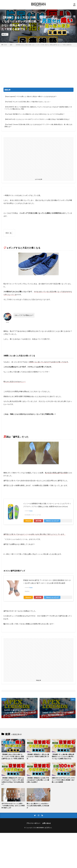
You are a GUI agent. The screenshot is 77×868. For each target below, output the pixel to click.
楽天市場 (38, 521)
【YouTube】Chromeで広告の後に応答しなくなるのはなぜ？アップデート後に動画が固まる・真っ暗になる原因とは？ (38, 125)
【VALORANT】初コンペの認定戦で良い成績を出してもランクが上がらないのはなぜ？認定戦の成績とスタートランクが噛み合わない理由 (38, 108)
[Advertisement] (38, 67)
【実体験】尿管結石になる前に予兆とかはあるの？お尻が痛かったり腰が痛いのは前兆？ (38, 780)
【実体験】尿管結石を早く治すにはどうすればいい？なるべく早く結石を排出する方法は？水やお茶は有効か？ (13, 781)
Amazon (28, 521)
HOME (5, 45)
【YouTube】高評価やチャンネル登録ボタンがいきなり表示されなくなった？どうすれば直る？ (35, 114)
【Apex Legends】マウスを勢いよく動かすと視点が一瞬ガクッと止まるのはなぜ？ (31, 96)
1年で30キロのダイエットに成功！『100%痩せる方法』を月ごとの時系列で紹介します (13, 806)
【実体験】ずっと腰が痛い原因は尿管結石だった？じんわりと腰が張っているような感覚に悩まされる (63, 756)
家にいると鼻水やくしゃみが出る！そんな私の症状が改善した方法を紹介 (38, 806)
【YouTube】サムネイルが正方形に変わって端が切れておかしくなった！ (28, 102)
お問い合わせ (47, 823)
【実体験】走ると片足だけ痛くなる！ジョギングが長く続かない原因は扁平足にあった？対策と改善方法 (43, 45)
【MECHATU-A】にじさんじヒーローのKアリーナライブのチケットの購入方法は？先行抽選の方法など (37, 119)
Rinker (31, 511)
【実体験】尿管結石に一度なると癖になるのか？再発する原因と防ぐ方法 (38, 756)
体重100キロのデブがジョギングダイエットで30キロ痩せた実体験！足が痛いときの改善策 (63, 780)
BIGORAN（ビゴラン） (45, 828)
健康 (5, 34)
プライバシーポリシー (33, 823)
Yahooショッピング (52, 521)
